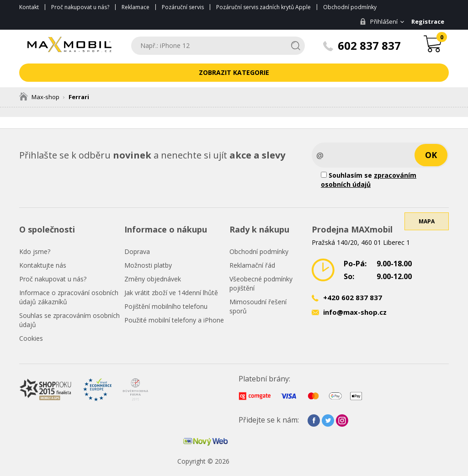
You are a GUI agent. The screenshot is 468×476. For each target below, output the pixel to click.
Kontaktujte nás (43, 265)
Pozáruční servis (183, 7)
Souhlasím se (369, 180)
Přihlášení (379, 21)
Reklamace (136, 7)
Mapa (427, 221)
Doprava (137, 251)
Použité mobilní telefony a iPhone (174, 320)
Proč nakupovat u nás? (80, 7)
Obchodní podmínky (350, 7)
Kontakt (29, 7)
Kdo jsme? (35, 251)
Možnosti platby (148, 265)
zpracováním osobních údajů (369, 180)
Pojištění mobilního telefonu (166, 306)
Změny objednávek (153, 279)
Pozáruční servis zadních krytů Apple (263, 7)
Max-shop (39, 97)
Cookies (31, 338)
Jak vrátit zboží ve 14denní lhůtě (171, 293)
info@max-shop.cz (355, 312)
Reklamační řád (252, 265)
